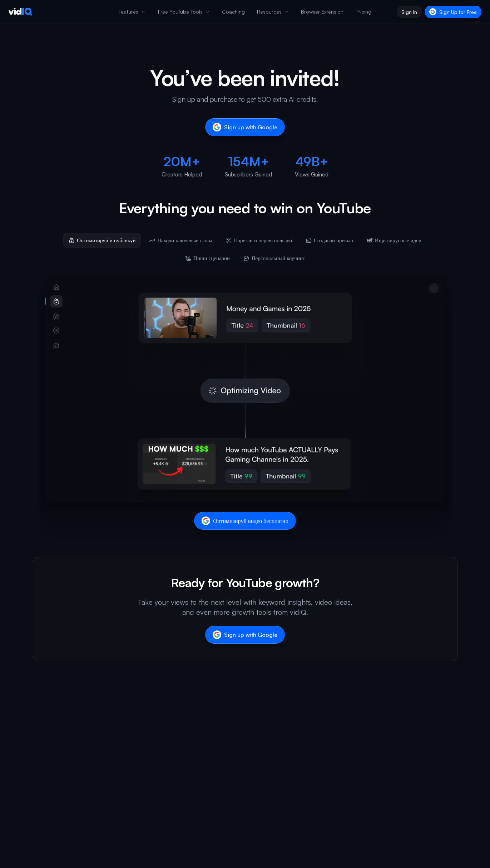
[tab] (102, 240)
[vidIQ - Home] (21, 12)
